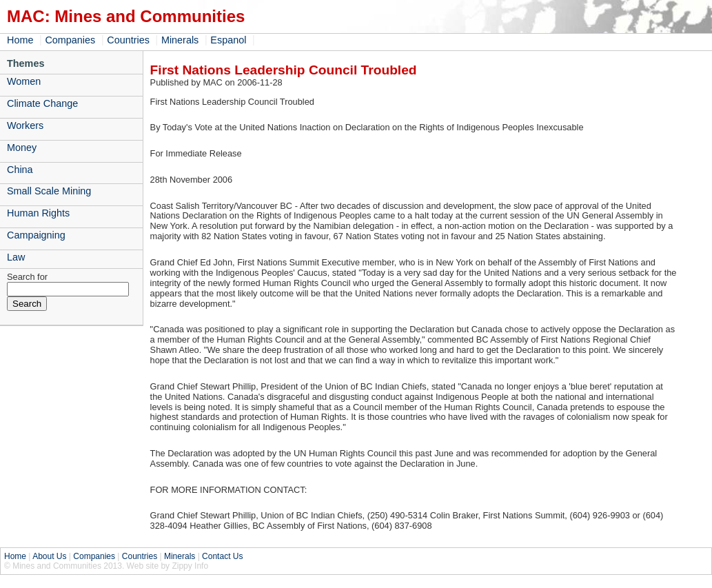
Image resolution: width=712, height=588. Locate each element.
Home (20, 40)
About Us (49, 556)
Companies (70, 40)
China (20, 170)
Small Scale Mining (49, 191)
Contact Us (222, 556)
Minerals (180, 40)
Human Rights (38, 213)
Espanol (228, 40)
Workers (25, 125)
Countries (128, 40)
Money (22, 148)
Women (24, 81)
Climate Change (42, 103)
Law (16, 257)
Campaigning (36, 235)
